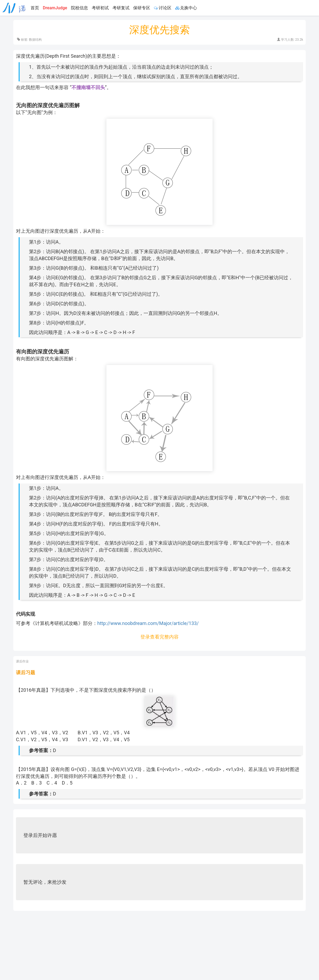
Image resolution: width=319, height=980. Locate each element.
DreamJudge (55, 8)
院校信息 (79, 8)
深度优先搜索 (159, 30)
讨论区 (163, 8)
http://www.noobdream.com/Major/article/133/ (148, 623)
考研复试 (121, 8)
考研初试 (100, 8)
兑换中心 (186, 8)
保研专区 (142, 8)
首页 (35, 8)
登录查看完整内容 (159, 637)
